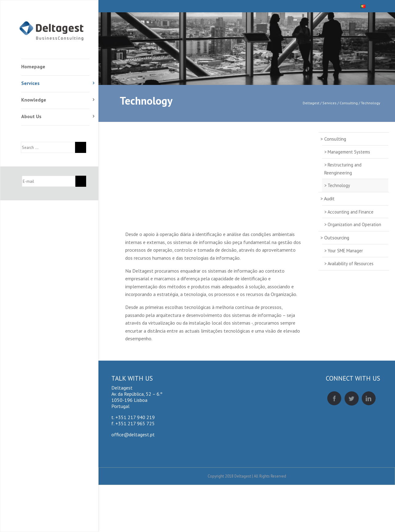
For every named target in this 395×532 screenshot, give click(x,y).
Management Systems (349, 152)
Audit (329, 198)
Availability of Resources (351, 264)
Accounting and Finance (351, 212)
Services (30, 83)
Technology (146, 101)
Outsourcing (337, 238)
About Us (31, 116)
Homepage (33, 66)
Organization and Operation (354, 224)
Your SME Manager (345, 251)
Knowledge (34, 100)
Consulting (335, 139)
